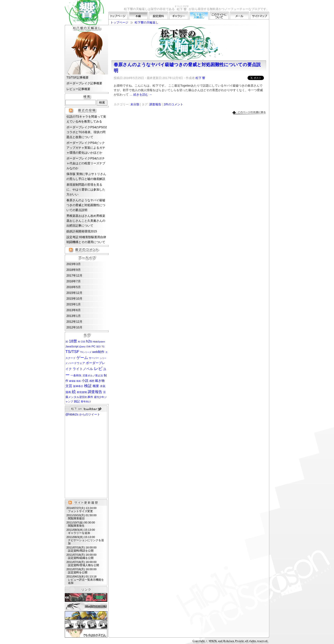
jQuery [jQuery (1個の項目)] (82, 347)
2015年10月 (74, 299)
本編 (138, 16)
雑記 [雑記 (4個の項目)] (77, 401)
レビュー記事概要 (78, 89)
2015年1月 (74, 304)
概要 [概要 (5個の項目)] (96, 386)
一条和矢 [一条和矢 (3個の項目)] (76, 375)
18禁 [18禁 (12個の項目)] (73, 341)
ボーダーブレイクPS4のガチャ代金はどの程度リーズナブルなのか (86, 163)
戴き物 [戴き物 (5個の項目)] (100, 381)
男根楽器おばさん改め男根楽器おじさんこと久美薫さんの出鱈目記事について (86, 221)
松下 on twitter (86, 409)
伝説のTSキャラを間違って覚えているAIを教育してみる (86, 119)
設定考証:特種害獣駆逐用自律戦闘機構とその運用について (86, 240)
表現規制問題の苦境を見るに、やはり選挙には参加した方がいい (86, 189)
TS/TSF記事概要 (78, 77)
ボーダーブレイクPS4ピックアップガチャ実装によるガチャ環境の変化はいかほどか (86, 148)
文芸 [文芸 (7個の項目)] (69, 386)
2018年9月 (74, 270)
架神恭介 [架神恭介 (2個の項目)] (78, 386)
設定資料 (158, 16)
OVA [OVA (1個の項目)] (88, 347)
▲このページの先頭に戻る (249, 113)
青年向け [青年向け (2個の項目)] (86, 402)
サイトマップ (260, 16)
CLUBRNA (86, 597)
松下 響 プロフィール (87, 53)
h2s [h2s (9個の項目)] (89, 341)
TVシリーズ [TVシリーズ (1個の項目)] (86, 352)
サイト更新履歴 (86, 503)
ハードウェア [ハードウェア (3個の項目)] (77, 363)
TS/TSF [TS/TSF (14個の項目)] (72, 352)
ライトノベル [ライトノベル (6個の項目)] (83, 369)
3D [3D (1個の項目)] (67, 342)
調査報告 (155, 104)
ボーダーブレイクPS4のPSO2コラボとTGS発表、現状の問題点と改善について (87, 132)
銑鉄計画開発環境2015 (82, 231)
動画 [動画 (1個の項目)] (79, 381)
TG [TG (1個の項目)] (103, 347)
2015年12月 (74, 293)
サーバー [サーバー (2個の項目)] (94, 358)
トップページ (118, 16)
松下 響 (200, 78)
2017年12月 (74, 275)
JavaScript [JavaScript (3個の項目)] (72, 346)
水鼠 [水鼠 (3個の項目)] (103, 386)
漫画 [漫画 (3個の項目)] (68, 392)
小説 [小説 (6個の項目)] (85, 381)
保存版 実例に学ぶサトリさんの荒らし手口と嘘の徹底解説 (86, 176)
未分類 (135, 104)
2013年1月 (74, 316)
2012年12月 (74, 322)
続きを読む (143, 95)
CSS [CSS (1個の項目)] (83, 342)
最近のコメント (87, 250)
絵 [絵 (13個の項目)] (74, 392)
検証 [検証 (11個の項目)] (88, 386)
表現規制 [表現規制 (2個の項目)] (82, 392)
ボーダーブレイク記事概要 (84, 83)
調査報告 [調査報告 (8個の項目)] (95, 392)
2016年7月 (74, 281)
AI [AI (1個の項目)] (79, 342)
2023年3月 (74, 264)
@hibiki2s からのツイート (83, 414)
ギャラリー (179, 16)
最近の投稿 (87, 110)
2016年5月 (74, 287)
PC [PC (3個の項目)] (93, 346)
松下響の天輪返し (199, 16)
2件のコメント (173, 104)
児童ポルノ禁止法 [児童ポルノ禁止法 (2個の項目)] (93, 376)
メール (239, 16)
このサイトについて (219, 16)
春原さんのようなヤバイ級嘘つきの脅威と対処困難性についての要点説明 (86, 205)
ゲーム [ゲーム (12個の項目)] (82, 358)
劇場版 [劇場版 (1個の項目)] (72, 381)
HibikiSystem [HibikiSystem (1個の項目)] (99, 342)
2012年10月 (74, 327)
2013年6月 (74, 310)
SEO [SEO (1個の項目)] (98, 347)
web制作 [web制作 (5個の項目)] (98, 352)
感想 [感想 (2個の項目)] (92, 381)
